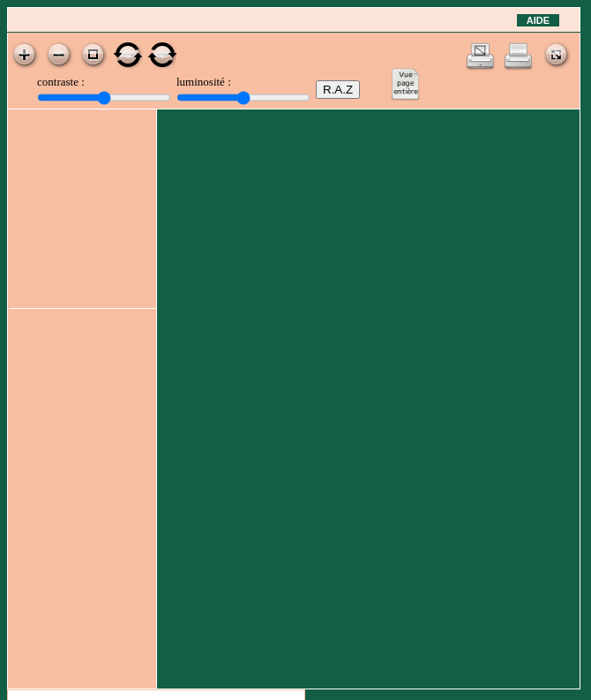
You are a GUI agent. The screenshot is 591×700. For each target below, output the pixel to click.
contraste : (61, 82)
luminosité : (204, 82)
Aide (538, 20)
